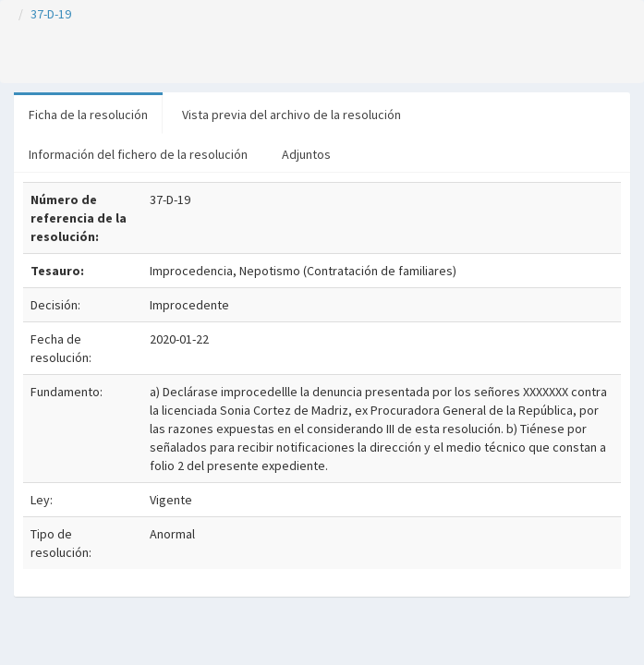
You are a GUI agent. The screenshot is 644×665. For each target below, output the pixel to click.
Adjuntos (306, 154)
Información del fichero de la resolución (138, 154)
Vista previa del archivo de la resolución (292, 115)
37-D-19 (51, 14)
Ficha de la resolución (88, 115)
